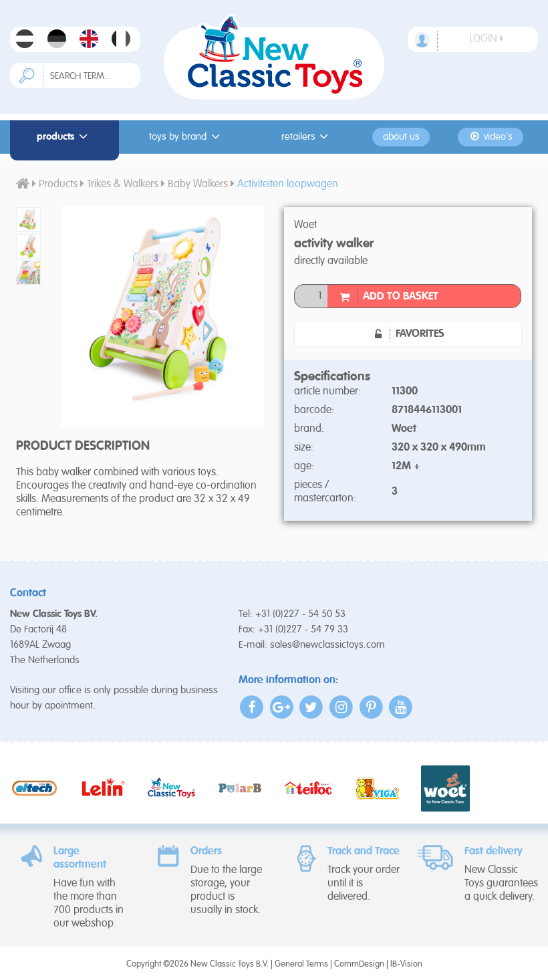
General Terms (301, 964)
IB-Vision (406, 964)
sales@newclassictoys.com (327, 645)
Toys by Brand (186, 137)
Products (64, 137)
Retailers (307, 137)
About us (401, 137)
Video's (491, 137)
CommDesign (359, 964)
